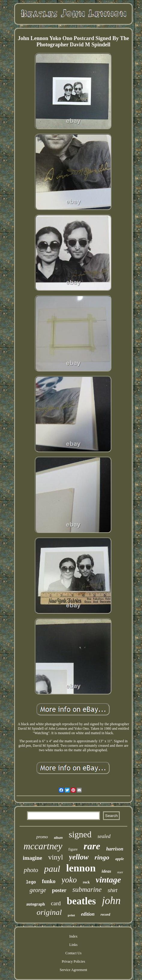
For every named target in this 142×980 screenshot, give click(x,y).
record (105, 915)
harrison (115, 849)
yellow (79, 857)
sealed (104, 836)
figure (73, 849)
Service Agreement (74, 970)
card (56, 903)
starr (120, 872)
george (38, 890)
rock (86, 882)
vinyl (55, 857)
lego (31, 882)
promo (42, 837)
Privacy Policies (74, 961)
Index (73, 936)
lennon (81, 868)
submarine (87, 890)
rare (92, 846)
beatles (81, 901)
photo (31, 870)
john (111, 901)
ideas (107, 871)
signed (80, 834)
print (71, 915)
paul (52, 869)
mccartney (43, 846)
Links (73, 945)
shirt (112, 890)
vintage (108, 880)
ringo (102, 857)
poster (59, 890)
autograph (35, 904)
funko (49, 881)
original (49, 912)
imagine (32, 858)
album (58, 838)
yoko (69, 880)
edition (88, 914)
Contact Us (74, 953)
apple (120, 859)
